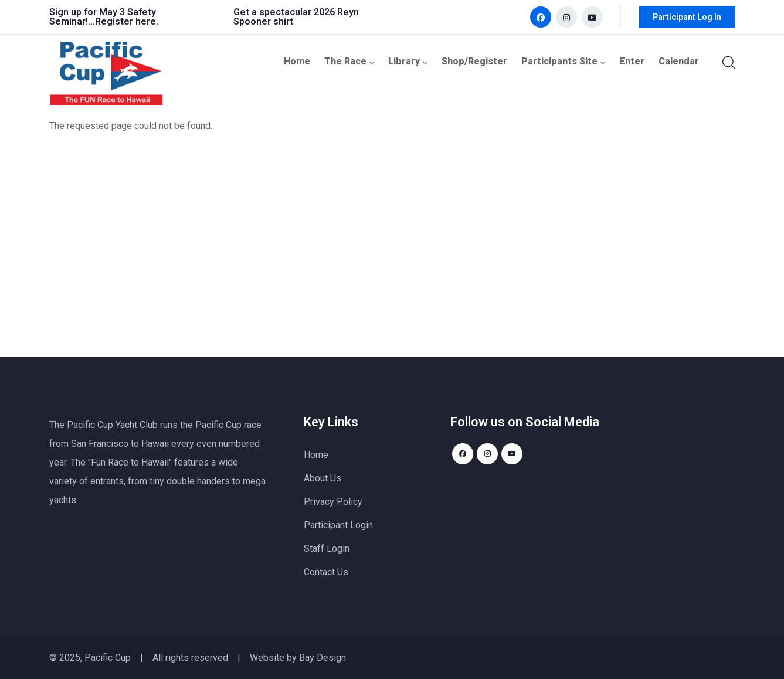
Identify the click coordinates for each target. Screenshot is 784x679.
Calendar (679, 61)
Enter (634, 61)
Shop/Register (482, 61)
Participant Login (338, 525)
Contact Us (326, 572)
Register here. (127, 21)
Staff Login (327, 549)
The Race (359, 61)
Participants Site (568, 61)
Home (308, 61)
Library (417, 61)
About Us (323, 478)
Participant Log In (687, 17)
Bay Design (323, 658)
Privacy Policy (333, 502)
